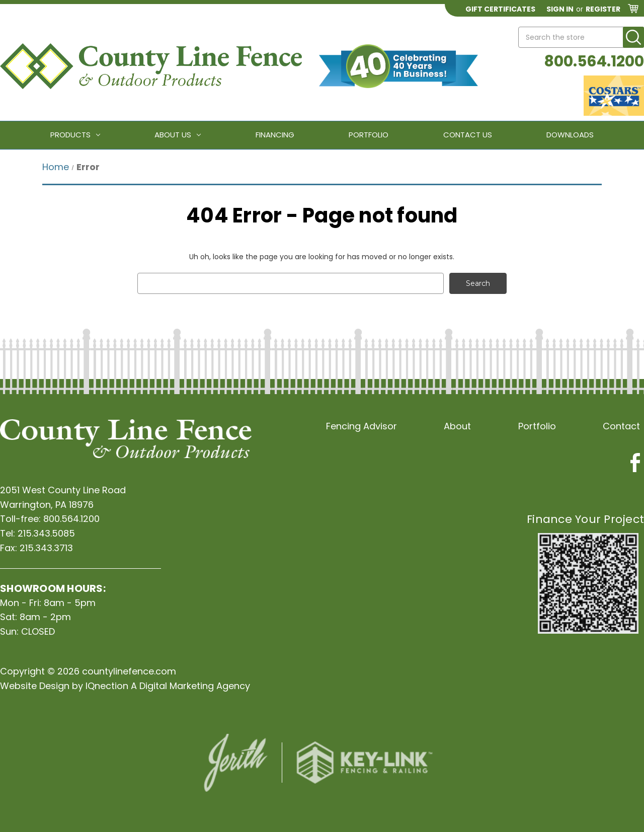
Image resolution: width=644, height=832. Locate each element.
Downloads (570, 135)
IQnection (107, 686)
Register (603, 9)
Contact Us (468, 135)
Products (75, 135)
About (457, 426)
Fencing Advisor (361, 426)
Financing (275, 135)
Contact (621, 426)
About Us (178, 135)
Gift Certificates (500, 9)
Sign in (560, 9)
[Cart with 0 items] (633, 10)
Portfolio (369, 135)
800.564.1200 (594, 61)
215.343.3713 (46, 548)
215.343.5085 (46, 533)
